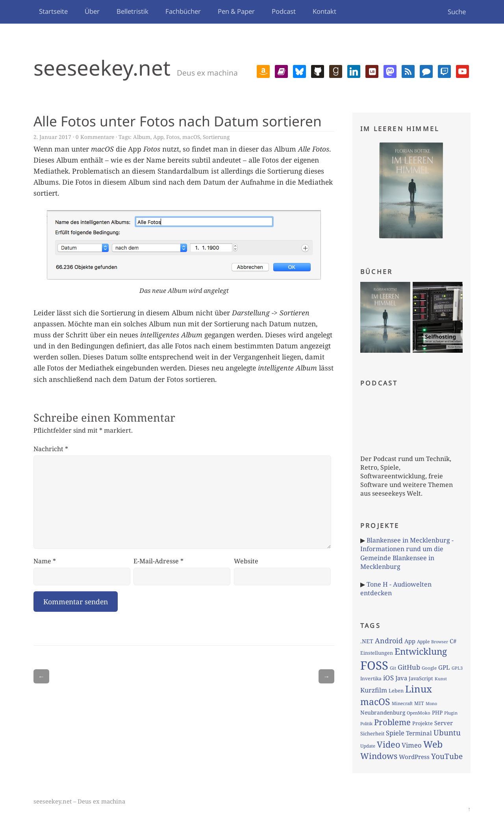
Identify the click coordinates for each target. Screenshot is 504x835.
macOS (191, 137)
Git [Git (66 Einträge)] (393, 668)
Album (142, 137)
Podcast (284, 11)
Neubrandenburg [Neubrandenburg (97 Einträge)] (383, 712)
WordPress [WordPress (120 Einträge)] (414, 757)
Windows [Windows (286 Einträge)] (379, 756)
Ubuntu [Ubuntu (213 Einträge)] (447, 733)
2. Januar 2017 (52, 137)
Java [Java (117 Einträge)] (401, 678)
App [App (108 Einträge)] (410, 641)
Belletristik (132, 11)
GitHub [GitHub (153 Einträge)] (409, 667)
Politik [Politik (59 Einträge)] (366, 724)
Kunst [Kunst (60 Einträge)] (441, 679)
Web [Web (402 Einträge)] (433, 744)
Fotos (173, 137)
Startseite (53, 11)
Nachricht (51, 449)
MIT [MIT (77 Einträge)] (419, 703)
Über (92, 11)
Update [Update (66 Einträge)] (368, 746)
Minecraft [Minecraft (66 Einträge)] (402, 703)
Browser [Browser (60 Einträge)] (440, 642)
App (158, 137)
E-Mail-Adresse (158, 561)
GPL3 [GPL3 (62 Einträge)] (457, 668)
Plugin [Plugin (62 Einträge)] (451, 713)
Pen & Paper (236, 11)
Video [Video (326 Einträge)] (388, 744)
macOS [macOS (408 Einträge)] (375, 702)
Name (45, 561)
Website (246, 561)
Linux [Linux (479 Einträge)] (419, 689)
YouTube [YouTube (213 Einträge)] (447, 756)
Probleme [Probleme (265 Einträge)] (392, 722)
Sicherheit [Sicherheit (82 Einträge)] (372, 733)
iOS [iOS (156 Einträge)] (388, 678)
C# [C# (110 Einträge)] (453, 641)
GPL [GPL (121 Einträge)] (444, 667)
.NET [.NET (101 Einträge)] (367, 641)
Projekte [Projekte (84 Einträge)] (422, 723)
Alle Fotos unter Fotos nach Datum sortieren (178, 121)
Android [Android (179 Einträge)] (389, 641)
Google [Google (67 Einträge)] (429, 668)
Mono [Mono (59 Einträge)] (431, 704)
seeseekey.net (102, 68)
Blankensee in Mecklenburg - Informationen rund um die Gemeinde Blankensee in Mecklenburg (407, 553)
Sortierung (216, 137)
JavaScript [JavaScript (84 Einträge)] (421, 678)
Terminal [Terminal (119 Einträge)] (419, 733)
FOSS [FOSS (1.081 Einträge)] (374, 665)
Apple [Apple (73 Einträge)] (423, 642)
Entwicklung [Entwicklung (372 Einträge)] (421, 651)
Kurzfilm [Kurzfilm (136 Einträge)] (374, 690)
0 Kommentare (95, 137)
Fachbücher (183, 11)
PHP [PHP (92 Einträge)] (437, 713)
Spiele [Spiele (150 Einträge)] (395, 733)
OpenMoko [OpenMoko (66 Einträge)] (419, 713)
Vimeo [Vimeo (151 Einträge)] (412, 745)
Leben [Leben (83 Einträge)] (396, 691)
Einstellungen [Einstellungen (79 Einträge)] (377, 653)
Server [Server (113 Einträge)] (444, 723)
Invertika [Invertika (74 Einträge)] (371, 679)
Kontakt (324, 11)
